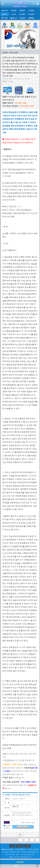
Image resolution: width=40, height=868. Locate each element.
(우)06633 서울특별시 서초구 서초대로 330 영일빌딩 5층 (20, 852)
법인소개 (4, 11)
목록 (20, 835)
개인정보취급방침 (33, 849)
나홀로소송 (13, 18)
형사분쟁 (31, 14)
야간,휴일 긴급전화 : (18, 106)
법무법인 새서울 (20, 6)
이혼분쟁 (22, 11)
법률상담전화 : (15, 103)
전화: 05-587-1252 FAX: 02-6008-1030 (20, 854)
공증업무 (13, 11)
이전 (23, 840)
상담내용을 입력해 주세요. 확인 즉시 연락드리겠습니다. (24, 815)
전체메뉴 (31, 18)
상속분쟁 (31, 11)
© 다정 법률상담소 (20, 849)
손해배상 (4, 14)
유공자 (13, 14)
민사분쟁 (22, 14)
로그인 (12, 846)
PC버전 (27, 846)
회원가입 (20, 846)
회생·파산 (4, 18)
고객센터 (22, 18)
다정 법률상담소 (20, 3)
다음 (35, 840)
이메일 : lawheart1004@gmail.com (20, 857)
